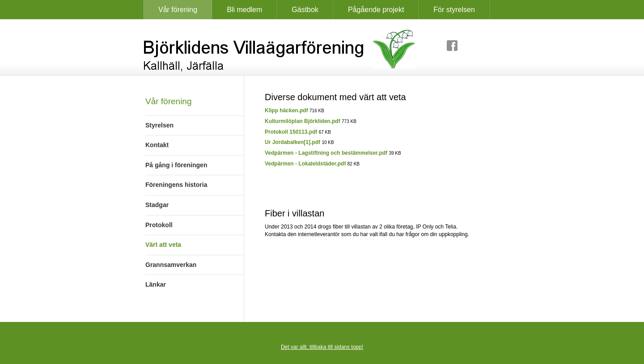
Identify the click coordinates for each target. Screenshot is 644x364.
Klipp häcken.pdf (286, 110)
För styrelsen (454, 10)
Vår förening (178, 10)
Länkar (156, 284)
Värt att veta (163, 245)
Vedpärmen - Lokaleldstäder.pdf (305, 164)
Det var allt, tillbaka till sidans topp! (322, 347)
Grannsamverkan (171, 265)
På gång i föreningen (176, 165)
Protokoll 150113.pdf (291, 132)
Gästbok (305, 10)
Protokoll (159, 225)
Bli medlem (244, 10)
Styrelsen (159, 125)
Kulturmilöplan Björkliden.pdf (303, 121)
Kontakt (157, 145)
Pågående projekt (376, 10)
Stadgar (157, 205)
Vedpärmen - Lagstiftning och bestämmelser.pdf (326, 153)
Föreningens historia (176, 185)
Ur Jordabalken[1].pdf (292, 142)
